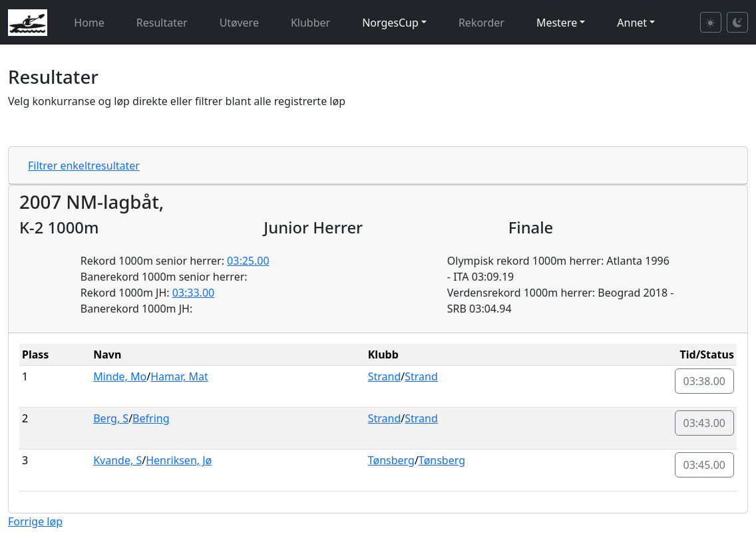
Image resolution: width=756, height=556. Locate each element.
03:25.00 (248, 261)
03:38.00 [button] (705, 381)
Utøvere (239, 23)
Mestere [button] (557, 23)
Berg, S (111, 418)
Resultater (162, 23)
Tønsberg (391, 460)
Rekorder (481, 23)
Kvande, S (117, 460)
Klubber (310, 23)
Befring (151, 418)
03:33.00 (194, 293)
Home (89, 23)
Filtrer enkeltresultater (84, 166)
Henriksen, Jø (179, 460)
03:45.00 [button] (705, 465)
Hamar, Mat (179, 376)
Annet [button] (632, 23)
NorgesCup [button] (390, 23)
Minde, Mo (120, 376)
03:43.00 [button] (705, 423)
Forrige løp (35, 521)
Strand (385, 376)
